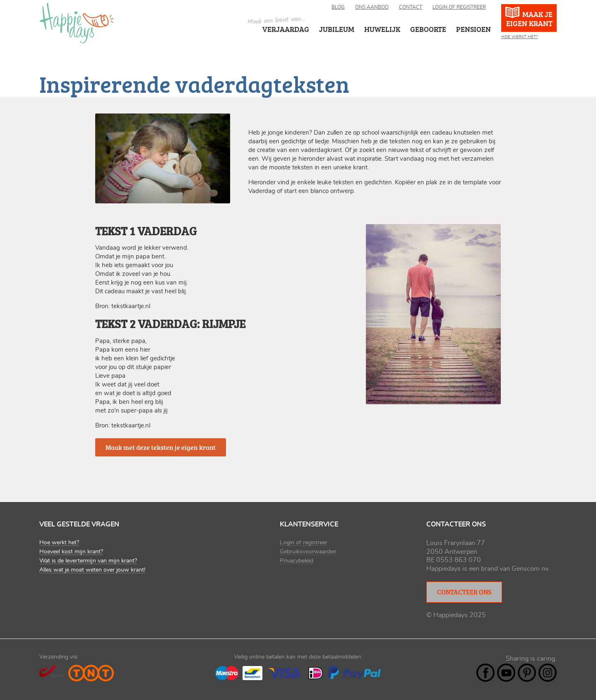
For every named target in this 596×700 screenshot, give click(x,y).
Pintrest (527, 673)
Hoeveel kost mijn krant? (71, 552)
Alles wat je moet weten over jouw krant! (92, 570)
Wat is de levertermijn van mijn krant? (88, 561)
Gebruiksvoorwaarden (308, 552)
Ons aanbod (372, 7)
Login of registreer (459, 7)
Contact (411, 7)
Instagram (548, 673)
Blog (338, 7)
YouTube (506, 673)
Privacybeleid (297, 561)
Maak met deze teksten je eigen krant (161, 447)
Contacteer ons (464, 592)
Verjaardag (286, 29)
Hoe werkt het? (519, 37)
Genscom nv (530, 569)
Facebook (485, 673)
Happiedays (77, 23)
